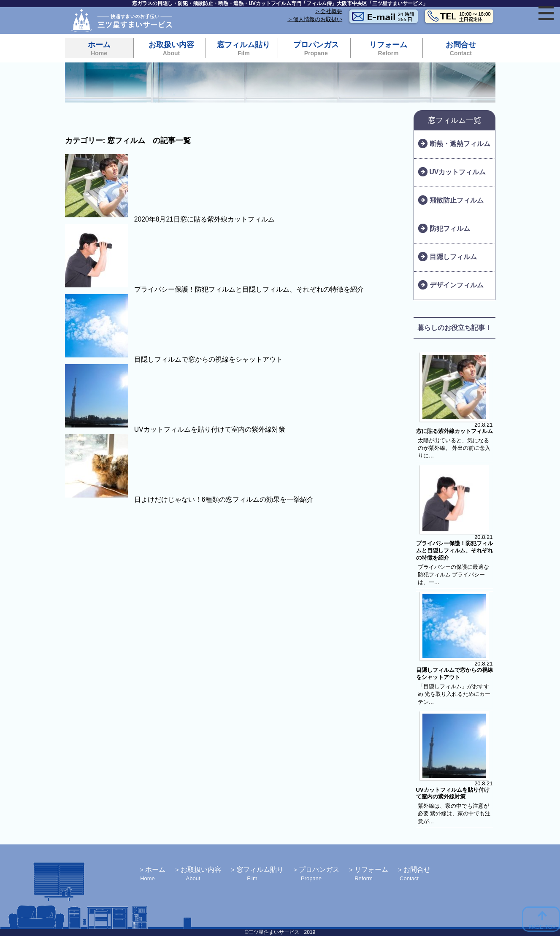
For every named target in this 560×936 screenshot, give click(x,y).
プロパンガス (316, 49)
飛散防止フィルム (457, 200)
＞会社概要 (329, 11)
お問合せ (461, 49)
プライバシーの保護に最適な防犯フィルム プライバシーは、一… (453, 575)
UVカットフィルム (458, 172)
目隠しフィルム (453, 257)
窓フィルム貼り (243, 49)
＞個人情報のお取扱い (315, 19)
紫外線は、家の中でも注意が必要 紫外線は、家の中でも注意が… (454, 813)
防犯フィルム (450, 229)
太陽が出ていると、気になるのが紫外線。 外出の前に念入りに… (454, 448)
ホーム (99, 49)
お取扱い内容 (171, 49)
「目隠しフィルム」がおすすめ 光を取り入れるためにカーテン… (454, 694)
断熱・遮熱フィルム (460, 144)
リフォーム (388, 49)
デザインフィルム (457, 285)
